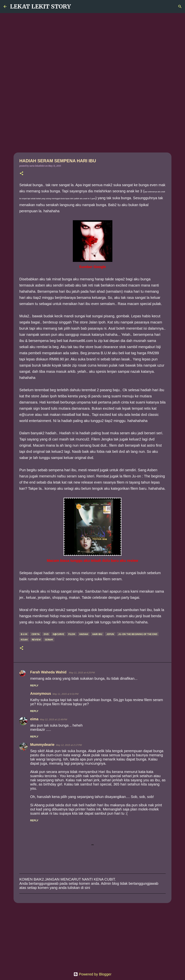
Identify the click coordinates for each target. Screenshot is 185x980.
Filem (72, 634)
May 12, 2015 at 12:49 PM (54, 719)
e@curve (58, 634)
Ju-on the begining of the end (138, 634)
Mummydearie (42, 745)
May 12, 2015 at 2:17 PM (69, 745)
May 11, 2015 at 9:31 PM (65, 694)
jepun (110, 634)
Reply (34, 686)
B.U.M (24, 634)
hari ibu (97, 634)
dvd (46, 634)
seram (49, 640)
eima (34, 719)
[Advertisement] (92, 124)
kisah (24, 640)
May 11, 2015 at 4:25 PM (82, 673)
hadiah (84, 634)
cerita (36, 634)
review (36, 640)
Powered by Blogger (92, 974)
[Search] (76, 7)
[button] (21, 174)
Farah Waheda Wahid (49, 672)
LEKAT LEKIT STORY (41, 7)
